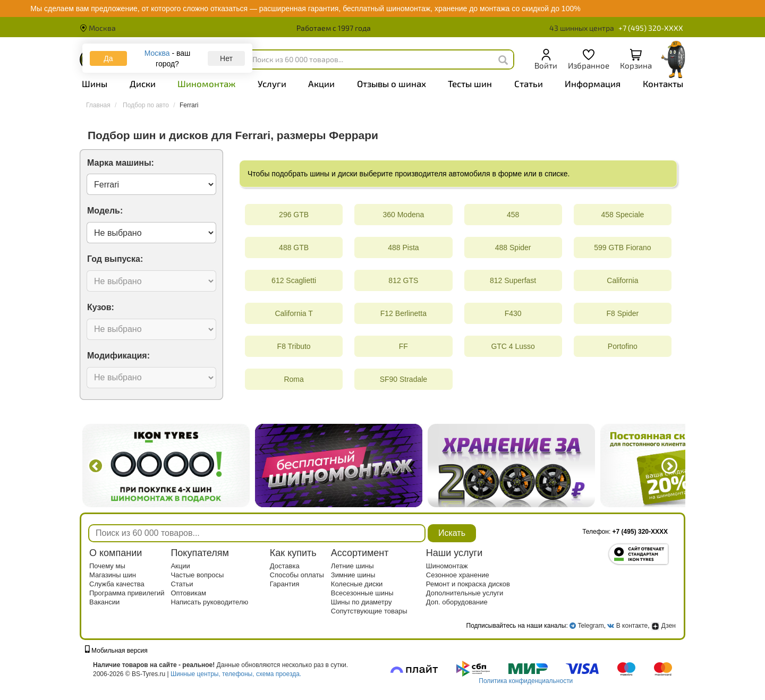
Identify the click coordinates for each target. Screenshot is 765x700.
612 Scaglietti (294, 280)
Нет (226, 58)
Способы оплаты (297, 575)
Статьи (529, 83)
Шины (95, 83)
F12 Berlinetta (403, 313)
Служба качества (117, 584)
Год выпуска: (115, 259)
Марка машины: (121, 163)
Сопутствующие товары (369, 611)
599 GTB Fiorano (622, 247)
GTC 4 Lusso (513, 346)
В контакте (632, 626)
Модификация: (118, 356)
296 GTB (294, 215)
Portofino (623, 346)
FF (403, 346)
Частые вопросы (197, 575)
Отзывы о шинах (392, 83)
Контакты (663, 83)
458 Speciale (622, 215)
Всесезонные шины (362, 593)
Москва (98, 28)
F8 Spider (623, 313)
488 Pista (403, 247)
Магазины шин (113, 575)
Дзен (664, 626)
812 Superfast (513, 280)
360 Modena (403, 215)
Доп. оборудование (457, 602)
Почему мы (107, 566)
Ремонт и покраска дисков (468, 584)
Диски (143, 83)
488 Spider (513, 247)
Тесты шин (470, 83)
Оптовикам (188, 593)
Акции (321, 83)
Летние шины (352, 566)
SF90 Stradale (404, 379)
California (622, 280)
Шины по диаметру (362, 602)
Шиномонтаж (206, 83)
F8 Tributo (294, 346)
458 (513, 215)
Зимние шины (353, 575)
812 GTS (403, 280)
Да (108, 58)
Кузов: (101, 307)
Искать (452, 533)
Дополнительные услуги (465, 593)
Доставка (285, 566)
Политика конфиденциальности (526, 681)
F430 (513, 313)
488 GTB (294, 247)
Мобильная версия (116, 651)
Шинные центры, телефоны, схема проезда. (236, 674)
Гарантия (284, 584)
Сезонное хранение (458, 575)
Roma (294, 379)
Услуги (272, 83)
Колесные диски (357, 584)
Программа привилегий (127, 593)
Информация (593, 83)
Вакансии (104, 602)
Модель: (105, 211)
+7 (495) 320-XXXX (651, 28)
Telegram (590, 626)
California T (294, 313)
